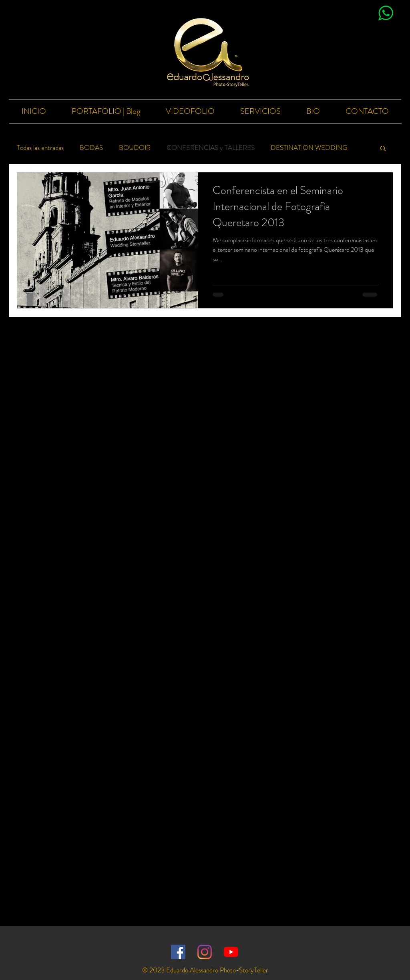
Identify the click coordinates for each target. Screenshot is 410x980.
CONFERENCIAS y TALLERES (211, 148)
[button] (383, 149)
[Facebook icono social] (178, 952)
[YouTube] (231, 952)
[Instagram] (205, 952)
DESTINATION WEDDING (309, 148)
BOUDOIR (135, 148)
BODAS (91, 148)
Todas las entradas (40, 148)
